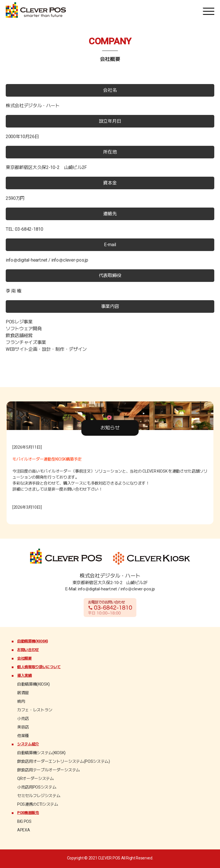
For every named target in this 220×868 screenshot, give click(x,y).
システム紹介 (28, 744)
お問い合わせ (28, 650)
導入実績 (24, 675)
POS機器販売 (28, 813)
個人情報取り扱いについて (39, 667)
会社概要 (24, 658)
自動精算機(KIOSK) (33, 641)
